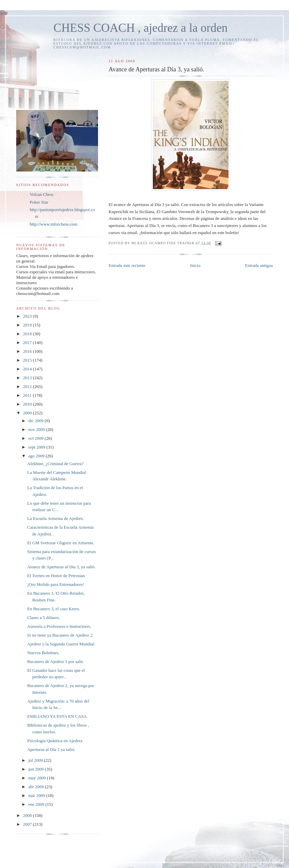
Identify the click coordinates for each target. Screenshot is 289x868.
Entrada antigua (259, 265)
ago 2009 (37, 456)
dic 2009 (37, 421)
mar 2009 (37, 795)
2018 (28, 334)
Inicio (195, 265)
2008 (28, 815)
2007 (28, 824)
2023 (28, 316)
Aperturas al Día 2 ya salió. (51, 749)
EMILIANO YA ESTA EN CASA (57, 716)
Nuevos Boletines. (43, 653)
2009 (28, 413)
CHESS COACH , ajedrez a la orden (140, 28)
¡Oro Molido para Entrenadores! (55, 584)
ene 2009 (37, 804)
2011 (28, 395)
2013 (28, 378)
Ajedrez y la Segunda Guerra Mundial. (61, 644)
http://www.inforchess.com (54, 224)
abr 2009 (37, 787)
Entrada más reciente (127, 265)
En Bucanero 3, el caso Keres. (53, 609)
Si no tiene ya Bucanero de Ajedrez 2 (60, 635)
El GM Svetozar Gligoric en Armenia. (61, 543)
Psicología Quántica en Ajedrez (55, 741)
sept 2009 (37, 447)
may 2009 (38, 778)
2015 (28, 360)
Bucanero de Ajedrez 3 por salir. (55, 661)
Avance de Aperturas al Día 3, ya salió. (61, 567)
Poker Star (39, 202)
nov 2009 (37, 429)
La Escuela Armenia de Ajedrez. (55, 518)
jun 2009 (37, 769)
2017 (28, 342)
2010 (28, 404)
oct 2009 (37, 438)
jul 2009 (36, 760)
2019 (28, 325)
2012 (28, 386)
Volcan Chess (42, 194)
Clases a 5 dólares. (43, 618)
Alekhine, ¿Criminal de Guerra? (55, 464)
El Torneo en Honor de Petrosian (56, 576)
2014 (28, 369)
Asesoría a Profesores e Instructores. (59, 626)
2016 (28, 351)
